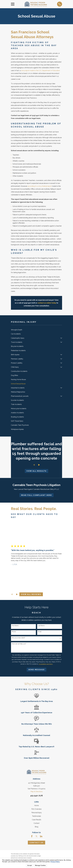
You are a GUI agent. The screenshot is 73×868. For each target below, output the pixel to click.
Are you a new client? (18, 638)
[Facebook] (32, 836)
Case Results (37, 820)
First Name (15, 626)
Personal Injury (37, 813)
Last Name (41, 626)
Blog (36, 827)
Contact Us (36, 843)
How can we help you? (19, 644)
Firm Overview (36, 809)
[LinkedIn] (41, 836)
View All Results (36, 471)
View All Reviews (31, 594)
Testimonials (36, 816)
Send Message (36, 670)
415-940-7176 (36, 796)
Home (36, 805)
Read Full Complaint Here (36, 495)
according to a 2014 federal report (40, 186)
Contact (37, 823)
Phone (14, 632)
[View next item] (39, 465)
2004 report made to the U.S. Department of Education (40, 70)
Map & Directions (37, 791)
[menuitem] (36, 330)
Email (40, 632)
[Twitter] (36, 836)
